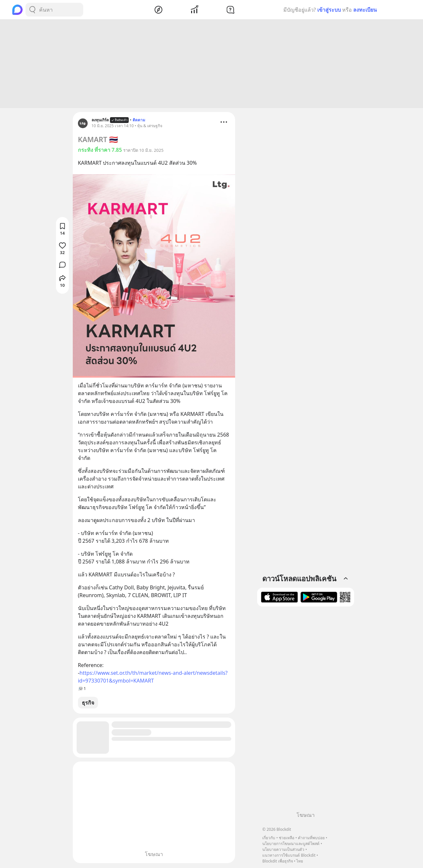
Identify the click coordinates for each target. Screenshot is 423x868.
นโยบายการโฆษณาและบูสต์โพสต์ (291, 844)
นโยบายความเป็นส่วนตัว (283, 849)
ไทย (300, 861)
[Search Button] (32, 10)
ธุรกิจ (88, 704)
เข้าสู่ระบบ (329, 10)
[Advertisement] (211, 65)
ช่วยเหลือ (287, 838)
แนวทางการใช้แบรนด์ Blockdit (289, 855)
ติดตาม (139, 121)
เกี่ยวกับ (269, 838)
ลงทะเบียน (365, 10)
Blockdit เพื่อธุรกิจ (277, 861)
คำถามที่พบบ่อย (311, 838)
